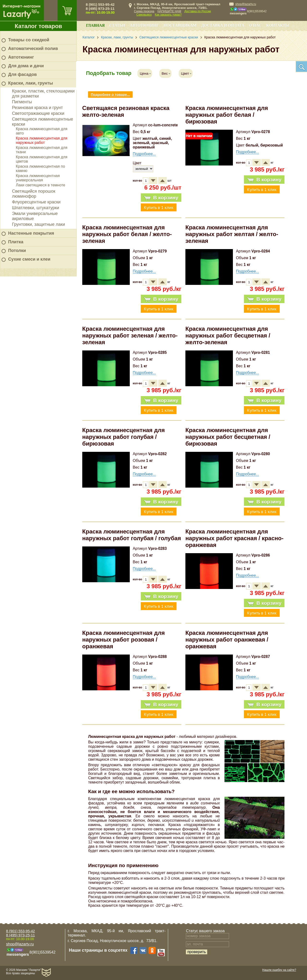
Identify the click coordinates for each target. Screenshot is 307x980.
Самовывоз (144, 15)
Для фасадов (22, 74)
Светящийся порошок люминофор (34, 194)
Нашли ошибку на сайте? (279, 970)
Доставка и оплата (223, 25)
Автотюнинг (21, 57)
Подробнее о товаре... (110, 95)
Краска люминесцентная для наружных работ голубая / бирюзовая (124, 437)
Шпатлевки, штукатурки (36, 208)
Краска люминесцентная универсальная (38, 178)
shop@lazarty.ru (246, 4)
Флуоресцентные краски (36, 202)
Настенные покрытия (31, 233)
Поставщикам (180, 25)
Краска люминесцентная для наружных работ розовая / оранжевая (124, 640)
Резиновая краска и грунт (37, 108)
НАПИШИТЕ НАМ (169, 11)
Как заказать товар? (168, 15)
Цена (144, 73)
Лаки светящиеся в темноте (41, 185)
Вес (165, 73)
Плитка (16, 242)
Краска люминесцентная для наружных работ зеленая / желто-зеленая (130, 335)
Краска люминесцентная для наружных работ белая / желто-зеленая (127, 234)
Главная (95, 25)
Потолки (17, 251)
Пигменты (22, 102)
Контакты (278, 25)
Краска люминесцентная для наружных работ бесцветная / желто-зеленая (228, 335)
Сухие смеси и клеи (29, 259)
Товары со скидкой (29, 40)
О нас (255, 25)
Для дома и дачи (26, 66)
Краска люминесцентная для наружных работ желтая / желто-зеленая (232, 234)
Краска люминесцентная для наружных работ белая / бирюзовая (227, 115)
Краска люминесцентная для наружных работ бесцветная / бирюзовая (228, 437)
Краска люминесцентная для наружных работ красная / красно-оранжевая (234, 538)
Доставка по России (198, 11)
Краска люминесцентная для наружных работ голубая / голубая (132, 535)
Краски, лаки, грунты (31, 83)
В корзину (161, 198)
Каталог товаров (38, 26)
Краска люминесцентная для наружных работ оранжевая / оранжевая (227, 640)
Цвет (185, 73)
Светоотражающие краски (38, 113)
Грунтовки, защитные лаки (38, 224)
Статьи (117, 25)
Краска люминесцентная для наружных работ (42, 140)
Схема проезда (144, 11)
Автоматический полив (33, 49)
